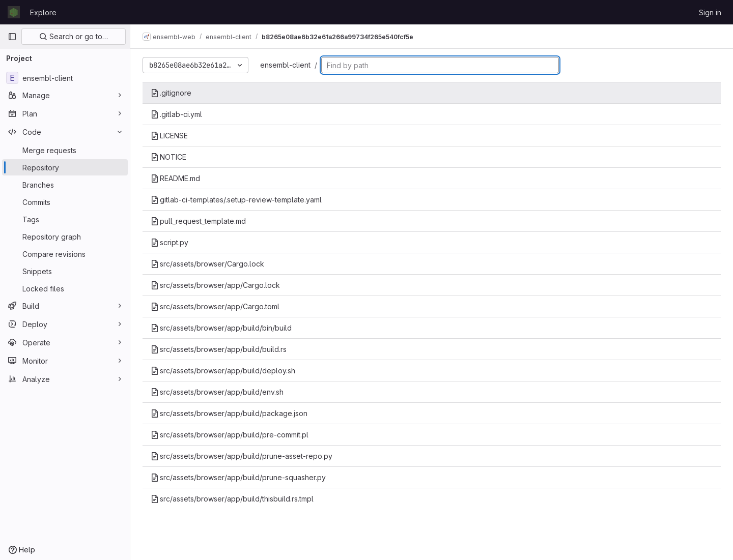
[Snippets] (65, 271)
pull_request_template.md (198, 221)
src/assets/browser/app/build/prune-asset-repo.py (242, 456)
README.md (175, 178)
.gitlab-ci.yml (176, 114)
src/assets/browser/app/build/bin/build (221, 328)
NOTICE (168, 157)
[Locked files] (65, 288)
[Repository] (65, 167)
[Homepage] (14, 12)
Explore (43, 12)
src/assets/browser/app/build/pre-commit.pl (230, 435)
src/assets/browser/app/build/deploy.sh (223, 371)
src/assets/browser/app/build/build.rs (219, 349)
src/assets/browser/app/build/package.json (229, 413)
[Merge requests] (65, 150)
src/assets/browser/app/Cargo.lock (215, 285)
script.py (170, 242)
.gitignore (171, 93)
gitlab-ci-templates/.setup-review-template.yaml (236, 200)
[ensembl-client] (65, 78)
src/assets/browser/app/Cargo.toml (215, 306)
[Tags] (65, 219)
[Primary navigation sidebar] (12, 37)
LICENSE (169, 136)
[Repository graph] (65, 237)
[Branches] (65, 185)
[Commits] (65, 202)
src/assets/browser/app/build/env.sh (217, 392)
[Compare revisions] (65, 254)
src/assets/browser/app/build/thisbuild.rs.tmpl (232, 499)
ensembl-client (285, 65)
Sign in (710, 12)
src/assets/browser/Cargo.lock (207, 264)
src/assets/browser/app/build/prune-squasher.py (238, 477)
